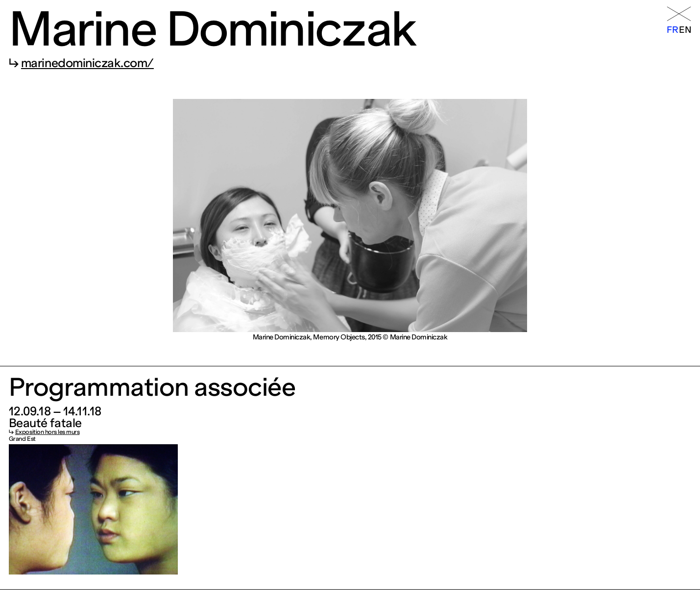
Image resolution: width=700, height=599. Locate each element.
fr (672, 30)
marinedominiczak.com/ (87, 63)
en (685, 30)
